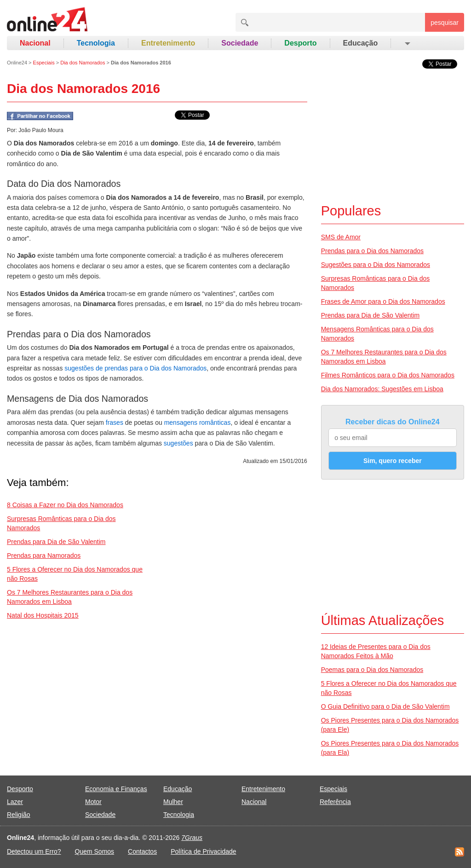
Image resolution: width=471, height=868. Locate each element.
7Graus (192, 838)
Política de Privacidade (203, 851)
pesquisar (445, 23)
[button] (407, 43)
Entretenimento (168, 43)
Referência (335, 802)
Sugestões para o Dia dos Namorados (376, 265)
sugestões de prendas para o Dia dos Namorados (135, 368)
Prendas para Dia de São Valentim (56, 542)
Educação (361, 43)
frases (115, 422)
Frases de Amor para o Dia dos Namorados (383, 301)
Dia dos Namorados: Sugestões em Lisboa (382, 389)
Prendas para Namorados (44, 556)
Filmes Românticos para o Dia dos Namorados (388, 375)
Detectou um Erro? (34, 851)
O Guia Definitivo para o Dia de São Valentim (385, 706)
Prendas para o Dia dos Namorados (372, 251)
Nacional (35, 43)
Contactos (142, 851)
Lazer (15, 802)
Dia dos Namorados (83, 63)
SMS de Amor (341, 237)
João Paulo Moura (41, 130)
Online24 (17, 63)
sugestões (178, 443)
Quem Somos (95, 851)
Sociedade (240, 43)
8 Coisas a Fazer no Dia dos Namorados (65, 505)
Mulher (173, 802)
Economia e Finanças (116, 789)
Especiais (44, 63)
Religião (19, 815)
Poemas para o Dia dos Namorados (372, 670)
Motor (93, 802)
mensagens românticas (198, 422)
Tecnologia (96, 43)
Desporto (300, 43)
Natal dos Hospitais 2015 (43, 615)
